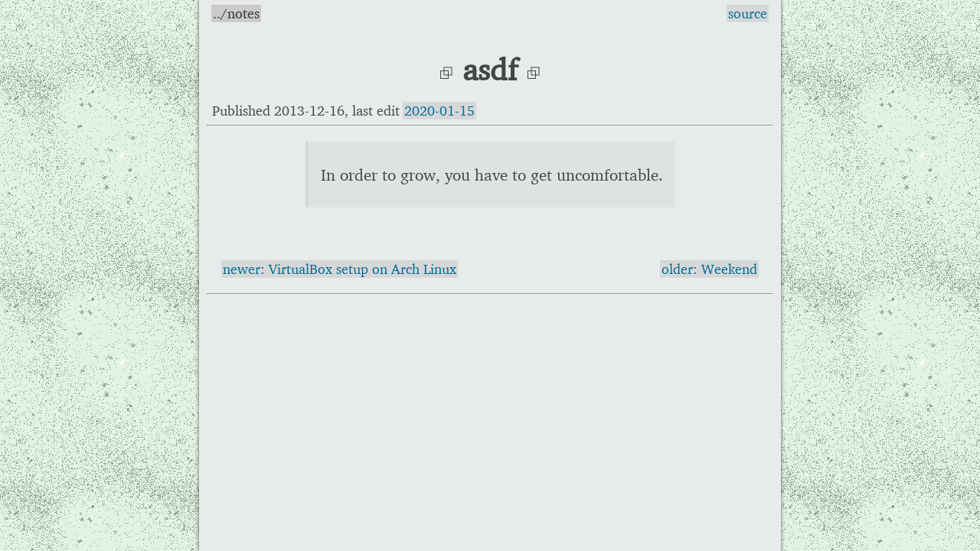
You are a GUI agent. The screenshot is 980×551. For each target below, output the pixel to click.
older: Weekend (709, 269)
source (748, 13)
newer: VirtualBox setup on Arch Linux (340, 269)
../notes (236, 13)
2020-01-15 (439, 111)
